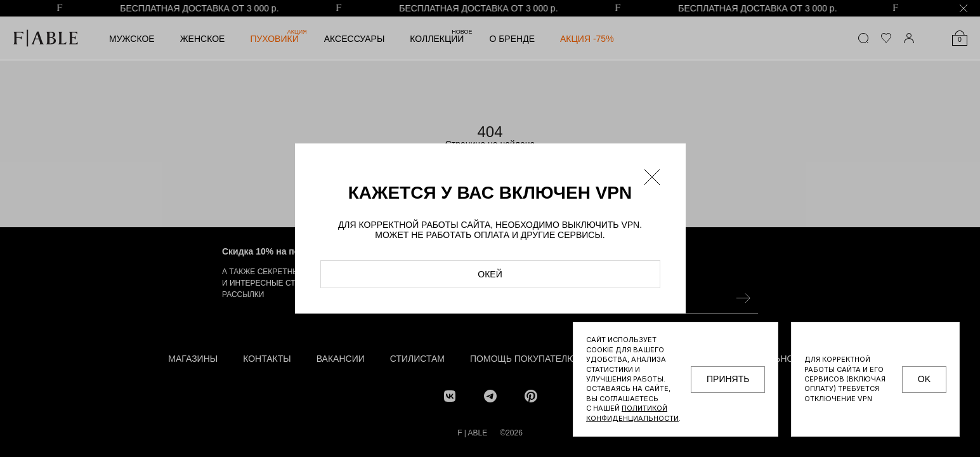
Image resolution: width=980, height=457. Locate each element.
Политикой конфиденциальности (632, 413)
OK (924, 379)
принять (728, 379)
